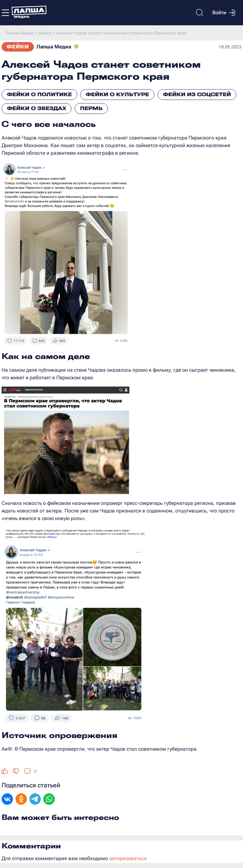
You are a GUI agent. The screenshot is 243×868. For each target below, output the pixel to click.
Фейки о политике (39, 94)
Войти (224, 13)
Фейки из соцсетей (197, 94)
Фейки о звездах (37, 108)
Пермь (91, 108)
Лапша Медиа (54, 47)
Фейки (18, 47)
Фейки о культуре (117, 94)
